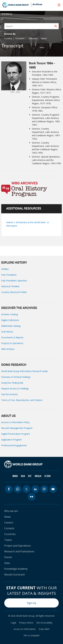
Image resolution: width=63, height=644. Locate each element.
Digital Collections (10, 320)
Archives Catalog (9, 314)
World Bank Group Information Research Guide (24, 371)
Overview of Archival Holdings (16, 377)
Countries (10, 534)
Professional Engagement (14, 445)
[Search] (32, 26)
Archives (37, 5)
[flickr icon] (32, 497)
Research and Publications (19, 551)
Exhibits (5, 269)
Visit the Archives (10, 394)
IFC (30, 476)
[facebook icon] (9, 489)
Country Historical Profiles (14, 292)
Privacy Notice (26, 623)
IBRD (15, 476)
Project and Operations (18, 546)
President (20, 38)
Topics (8, 540)
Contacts (9, 528)
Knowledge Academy (16, 569)
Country (8, 38)
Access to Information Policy (15, 422)
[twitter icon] (27, 489)
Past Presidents (9, 275)
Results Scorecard (14, 575)
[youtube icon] (53, 489)
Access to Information (25, 629)
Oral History (7, 14)
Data (7, 563)
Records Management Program (17, 428)
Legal (13, 623)
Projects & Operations (12, 343)
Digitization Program (11, 440)
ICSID (48, 476)
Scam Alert (44, 629)
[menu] (59, 5)
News (7, 517)
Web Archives (8, 349)
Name (44, 38)
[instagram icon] (44, 489)
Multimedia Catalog (11, 326)
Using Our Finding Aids (12, 383)
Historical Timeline (10, 286)
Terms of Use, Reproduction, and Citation (22, 400)
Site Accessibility (44, 623)
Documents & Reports (12, 337)
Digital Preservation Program (16, 434)
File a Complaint (32, 635)
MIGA (38, 476)
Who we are (11, 511)
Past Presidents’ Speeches (14, 281)
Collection (33, 38)
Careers (9, 523)
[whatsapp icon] (18, 489)
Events (8, 557)
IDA (23, 476)
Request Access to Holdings (15, 389)
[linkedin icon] (35, 489)
